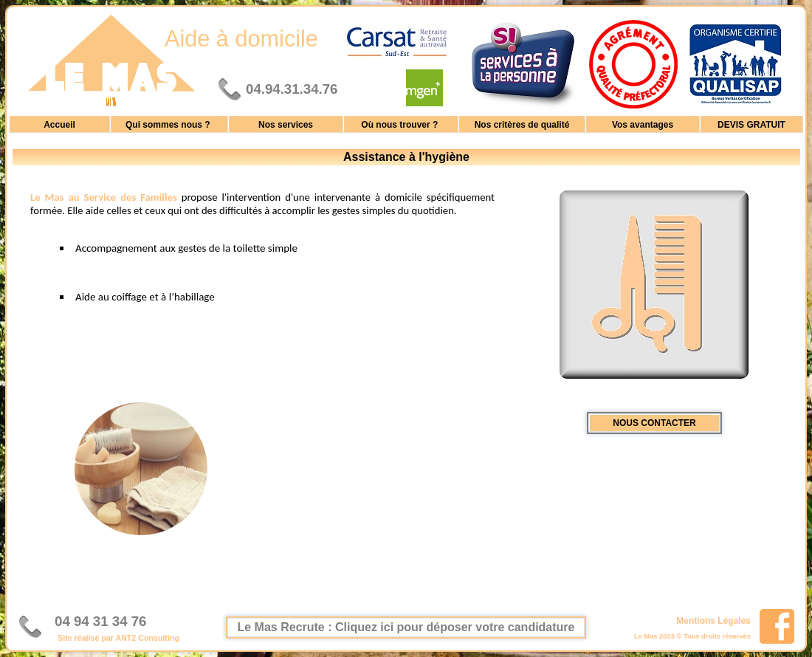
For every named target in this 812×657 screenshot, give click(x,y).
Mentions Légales (713, 620)
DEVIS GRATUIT (751, 124)
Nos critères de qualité (522, 124)
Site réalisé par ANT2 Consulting (118, 638)
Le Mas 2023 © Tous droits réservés (692, 636)
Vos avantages (643, 124)
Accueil (59, 124)
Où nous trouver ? (400, 124)
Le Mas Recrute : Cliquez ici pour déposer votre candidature (406, 627)
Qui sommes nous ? (169, 124)
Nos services (286, 124)
